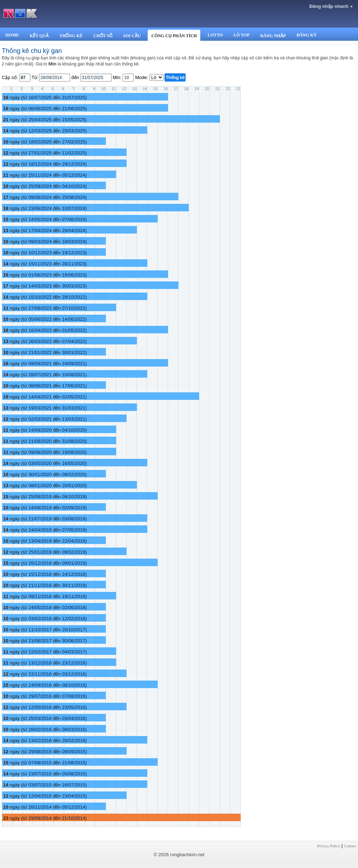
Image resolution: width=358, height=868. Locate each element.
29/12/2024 (73, 164)
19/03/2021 (40, 408)
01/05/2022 (73, 330)
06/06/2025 (40, 109)
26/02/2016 (73, 741)
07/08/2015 (40, 763)
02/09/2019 (73, 508)
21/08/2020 (40, 441)
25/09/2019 (40, 497)
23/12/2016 (73, 663)
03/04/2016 (73, 718)
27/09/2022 (40, 308)
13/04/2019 (40, 541)
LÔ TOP (242, 35)
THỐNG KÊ (71, 36)
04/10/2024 (73, 186)
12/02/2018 (73, 619)
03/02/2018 (40, 619)
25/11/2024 (40, 175)
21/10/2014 (73, 818)
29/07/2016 (40, 696)
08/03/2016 (73, 729)
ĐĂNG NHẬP (273, 36)
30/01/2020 (40, 474)
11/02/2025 (73, 153)
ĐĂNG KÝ (306, 35)
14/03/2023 (40, 286)
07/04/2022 (73, 341)
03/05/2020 (40, 463)
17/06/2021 (73, 386)
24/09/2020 (40, 430)
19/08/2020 (73, 452)
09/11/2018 (40, 596)
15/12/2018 (40, 574)
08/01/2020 (40, 486)
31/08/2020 (73, 441)
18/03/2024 (73, 242)
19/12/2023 (73, 253)
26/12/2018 (40, 563)
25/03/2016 (40, 718)
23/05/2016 (73, 707)
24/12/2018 (73, 574)
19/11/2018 (73, 596)
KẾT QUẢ (39, 36)
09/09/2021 (40, 364)
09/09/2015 (73, 752)
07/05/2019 (73, 530)
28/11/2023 (73, 264)
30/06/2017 (73, 641)
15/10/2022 (40, 297)
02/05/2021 (73, 397)
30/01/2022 (73, 352)
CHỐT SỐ (103, 36)
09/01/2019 (73, 563)
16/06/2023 (73, 275)
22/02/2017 (40, 652)
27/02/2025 (73, 142)
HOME (12, 35)
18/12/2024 (40, 164)
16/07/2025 (40, 97)
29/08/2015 (40, 752)
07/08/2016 (73, 696)
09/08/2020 (40, 452)
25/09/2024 (40, 186)
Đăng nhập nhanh (331, 6)
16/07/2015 (73, 785)
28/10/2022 (73, 297)
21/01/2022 (40, 352)
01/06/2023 (40, 275)
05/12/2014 (73, 807)
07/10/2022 (73, 308)
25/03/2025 (73, 131)
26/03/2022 (40, 341)
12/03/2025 (40, 131)
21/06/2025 (73, 109)
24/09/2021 (73, 364)
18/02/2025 (40, 142)
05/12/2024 (73, 175)
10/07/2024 (73, 208)
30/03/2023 (73, 286)
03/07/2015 (40, 785)
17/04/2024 (40, 231)
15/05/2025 (73, 120)
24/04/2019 (40, 530)
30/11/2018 (73, 585)
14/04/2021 (40, 397)
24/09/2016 (40, 685)
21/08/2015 (73, 763)
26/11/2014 (40, 807)
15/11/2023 (40, 264)
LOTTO (215, 35)
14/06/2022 (73, 319)
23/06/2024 (40, 208)
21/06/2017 (40, 641)
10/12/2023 (40, 253)
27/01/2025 (40, 153)
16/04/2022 (40, 330)
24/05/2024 (40, 219)
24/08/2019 (40, 508)
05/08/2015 (73, 774)
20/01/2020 (73, 486)
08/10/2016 (73, 685)
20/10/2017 (73, 630)
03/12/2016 (73, 674)
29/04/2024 (73, 231)
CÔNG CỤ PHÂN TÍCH (174, 36)
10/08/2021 (73, 375)
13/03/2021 (73, 419)
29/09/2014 (40, 818)
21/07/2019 (40, 519)
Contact (350, 846)
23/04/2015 (73, 796)
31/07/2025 (73, 97)
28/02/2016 (40, 729)
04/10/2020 (73, 430)
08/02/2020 (73, 474)
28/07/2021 (40, 375)
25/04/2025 (40, 120)
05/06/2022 (40, 319)
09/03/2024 (40, 242)
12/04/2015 (40, 796)
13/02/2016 (40, 741)
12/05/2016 (40, 707)
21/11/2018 (40, 585)
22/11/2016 (40, 674)
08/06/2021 (40, 386)
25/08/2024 (73, 197)
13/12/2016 (40, 663)
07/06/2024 (73, 219)
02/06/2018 (73, 607)
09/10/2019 (73, 497)
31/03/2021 (73, 408)
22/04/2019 (73, 541)
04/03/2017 (73, 652)
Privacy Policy (329, 846)
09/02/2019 (73, 552)
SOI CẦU (132, 36)
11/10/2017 (40, 630)
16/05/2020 (73, 463)
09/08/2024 (40, 197)
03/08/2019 (73, 519)
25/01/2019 (40, 552)
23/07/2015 (40, 774)
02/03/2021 (40, 419)
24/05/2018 (40, 607)
